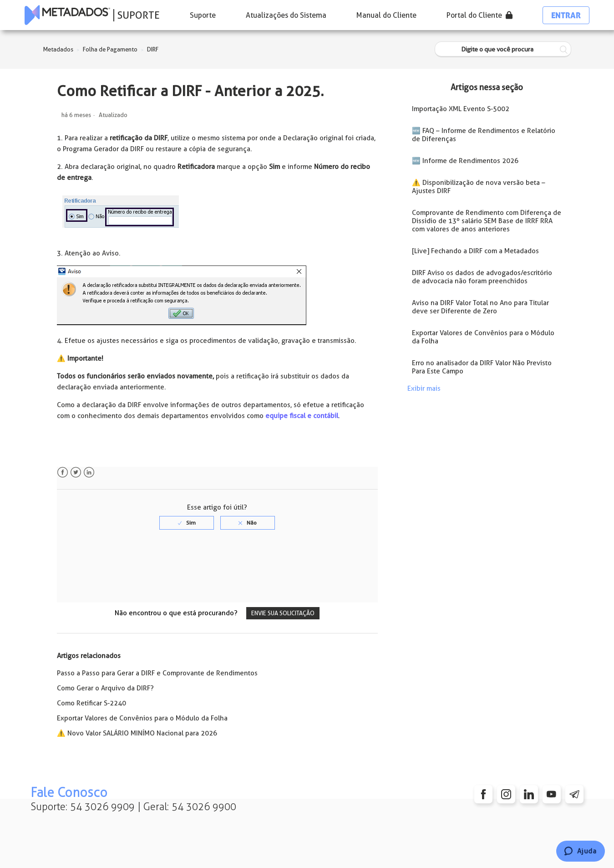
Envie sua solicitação (283, 613)
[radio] (187, 523)
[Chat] (581, 851)
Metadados (58, 49)
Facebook (63, 472)
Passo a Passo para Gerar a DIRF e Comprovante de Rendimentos (157, 673)
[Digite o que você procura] (503, 49)
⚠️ (61, 358)
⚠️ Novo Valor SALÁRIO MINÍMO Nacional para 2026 (137, 733)
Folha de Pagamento (110, 49)
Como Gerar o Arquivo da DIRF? (105, 688)
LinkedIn (89, 472)
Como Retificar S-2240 (91, 703)
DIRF (153, 49)
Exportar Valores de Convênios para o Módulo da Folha (142, 718)
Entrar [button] (566, 15)
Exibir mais (424, 388)
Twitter (76, 472)
